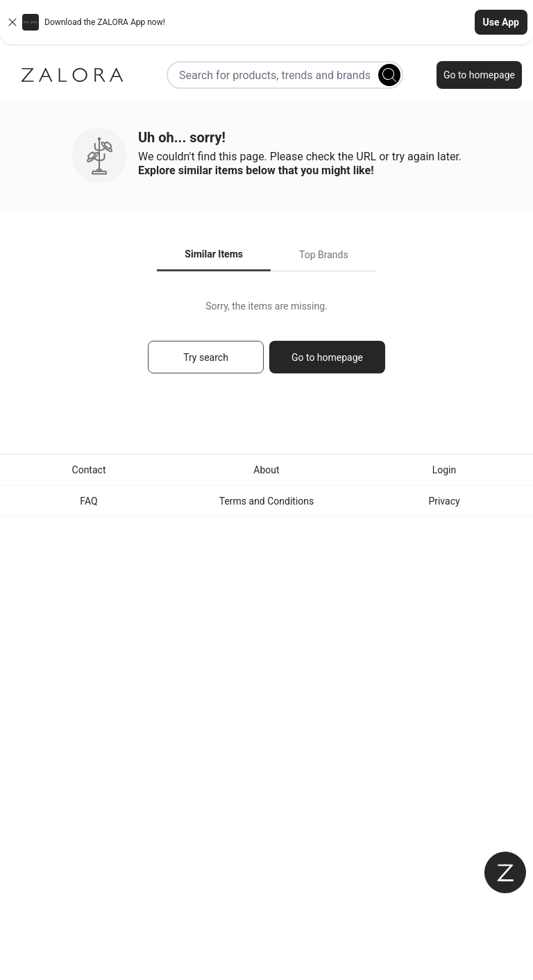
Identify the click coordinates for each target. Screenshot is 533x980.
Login (445, 470)
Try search (206, 357)
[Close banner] (12, 22)
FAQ (88, 501)
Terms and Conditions (267, 501)
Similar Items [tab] (214, 254)
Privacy (444, 501)
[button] (266, 22)
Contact (89, 470)
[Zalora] (72, 75)
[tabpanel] (266, 343)
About (266, 470)
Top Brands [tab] (324, 255)
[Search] (389, 75)
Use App (501, 22)
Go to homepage (479, 75)
